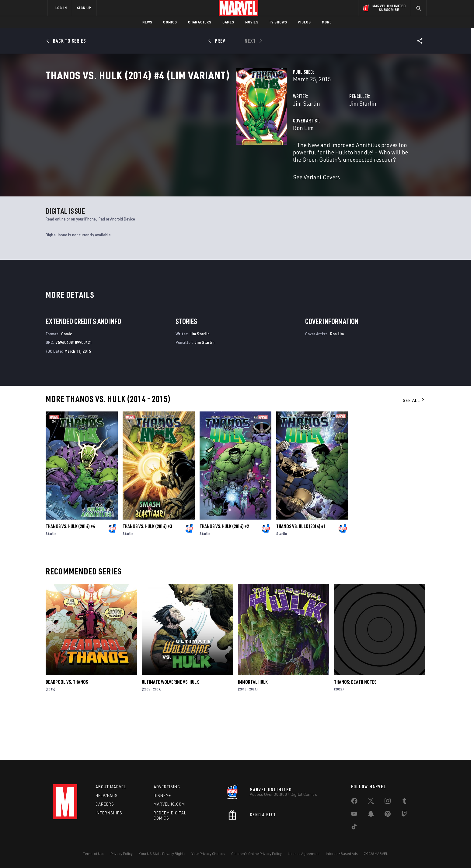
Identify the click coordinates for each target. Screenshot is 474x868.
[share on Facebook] (354, 802)
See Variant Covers (183, 197)
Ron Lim (170, 155)
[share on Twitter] (371, 802)
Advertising (167, 787)
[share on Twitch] (404, 815)
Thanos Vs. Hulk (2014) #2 (224, 575)
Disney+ (162, 796)
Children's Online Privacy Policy (256, 854)
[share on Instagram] (388, 802)
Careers (105, 804)
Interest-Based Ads (342, 854)
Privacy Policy (122, 854)
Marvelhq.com (169, 804)
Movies (252, 22)
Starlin (51, 582)
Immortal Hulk (253, 731)
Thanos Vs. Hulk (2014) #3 (147, 575)
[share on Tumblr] (404, 802)
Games (228, 22)
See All (414, 449)
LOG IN (61, 8)
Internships (109, 813)
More (327, 22)
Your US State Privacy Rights (162, 854)
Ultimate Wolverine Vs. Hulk (170, 731)
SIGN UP (84, 8)
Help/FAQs (107, 796)
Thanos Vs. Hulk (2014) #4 (70, 575)
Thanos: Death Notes (355, 731)
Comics (170, 22)
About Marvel (111, 787)
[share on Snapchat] (371, 815)
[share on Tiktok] (354, 828)
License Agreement (304, 854)
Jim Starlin (173, 130)
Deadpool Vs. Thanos (67, 731)
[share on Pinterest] (388, 815)
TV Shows (278, 22)
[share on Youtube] (354, 815)
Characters (200, 22)
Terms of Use (94, 854)
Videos (304, 22)
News (147, 22)
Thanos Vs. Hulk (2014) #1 (301, 575)
